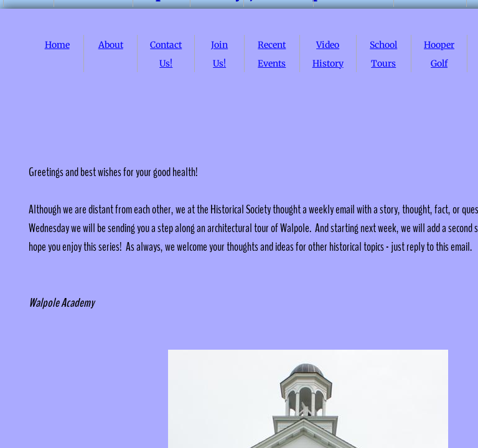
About (111, 45)
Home (57, 45)
